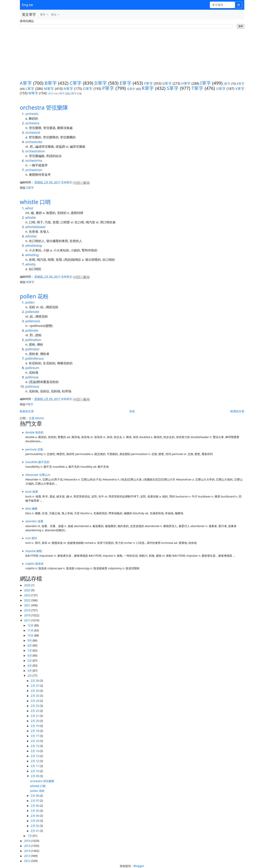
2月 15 (35, 746)
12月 (31, 625)
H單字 (186, 83)
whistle (31, 217)
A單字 (26, 83)
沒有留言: (67, 182)
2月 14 (35, 751)
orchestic (32, 114)
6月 (30, 656)
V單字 (240, 89)
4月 (30, 666)
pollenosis (33, 321)
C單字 (76, 83)
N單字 (68, 89)
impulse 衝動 (34, 551)
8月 (30, 646)
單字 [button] (43, 15)
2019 (28, 610)
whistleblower (36, 227)
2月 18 (35, 731)
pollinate (32, 330)
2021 (28, 605)
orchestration (35, 151)
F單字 (149, 83)
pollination (33, 340)
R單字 (148, 88)
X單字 (50, 94)
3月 (30, 671)
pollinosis (32, 386)
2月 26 (35, 691)
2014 (28, 851)
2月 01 (35, 831)
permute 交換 (34, 449)
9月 (30, 640)
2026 (28, 585)
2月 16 (35, 741)
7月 (30, 651)
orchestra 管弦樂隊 (44, 107)
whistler (31, 236)
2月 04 (35, 816)
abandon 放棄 (34, 521)
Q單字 (131, 89)
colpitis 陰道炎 (35, 564)
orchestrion (34, 170)
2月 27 (35, 686)
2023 (28, 595)
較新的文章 (27, 411)
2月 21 (35, 716)
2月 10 (35, 771)
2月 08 (35, 796)
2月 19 (35, 726)
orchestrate (34, 142)
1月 (30, 836)
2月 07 (35, 801)
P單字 (108, 88)
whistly (31, 264)
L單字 (30, 89)
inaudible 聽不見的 (37, 462)
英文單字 (29, 14)
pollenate (32, 312)
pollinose (32, 377)
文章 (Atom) (36, 418)
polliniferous (35, 358)
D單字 (101, 83)
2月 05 (35, 811)
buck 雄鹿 (32, 492)
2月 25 (35, 696)
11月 (31, 630)
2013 (28, 856)
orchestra (32, 123)
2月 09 (35, 776)
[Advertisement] (132, 55)
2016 (28, 841)
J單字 (227, 84)
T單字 (197, 88)
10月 (31, 635)
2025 (28, 590)
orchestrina (34, 161)
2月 (30, 676)
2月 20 (35, 721)
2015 (28, 846)
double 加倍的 (35, 432)
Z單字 (73, 93)
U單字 (221, 89)
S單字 (173, 88)
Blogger (139, 866)
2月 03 (35, 821)
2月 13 (35, 756)
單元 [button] (54, 15)
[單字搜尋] (222, 5)
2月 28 (35, 681)
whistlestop (34, 246)
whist (29, 208)
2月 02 (35, 826)
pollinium (32, 368)
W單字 (33, 93)
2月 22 (35, 711)
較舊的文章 (237, 411)
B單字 (51, 83)
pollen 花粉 (34, 296)
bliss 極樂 (32, 509)
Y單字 (61, 93)
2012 (28, 861)
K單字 (241, 84)
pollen (30, 302)
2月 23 (35, 706)
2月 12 (35, 761)
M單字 (49, 89)
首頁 (132, 411)
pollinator (33, 349)
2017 (28, 620)
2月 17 (35, 736)
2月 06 (35, 806)
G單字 (167, 83)
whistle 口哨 (35, 202)
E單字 (126, 83)
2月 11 (35, 766)
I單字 (205, 83)
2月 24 (35, 701)
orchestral (33, 132)
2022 (28, 600)
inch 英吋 (31, 538)
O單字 (88, 89)
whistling (32, 255)
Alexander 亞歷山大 (38, 475)
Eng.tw (28, 5)
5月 (30, 661)
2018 (28, 615)
